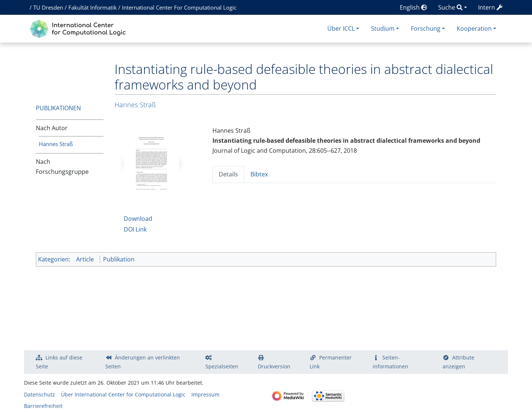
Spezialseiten (222, 366)
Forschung (426, 28)
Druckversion (274, 366)
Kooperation (474, 28)
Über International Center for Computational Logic (123, 394)
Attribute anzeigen (458, 362)
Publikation (119, 259)
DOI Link (135, 229)
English (413, 7)
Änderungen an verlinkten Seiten (143, 362)
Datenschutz (40, 394)
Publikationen (58, 108)
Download (138, 219)
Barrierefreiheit (43, 406)
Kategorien (53, 259)
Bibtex (259, 174)
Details (228, 174)
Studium (383, 28)
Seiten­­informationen (391, 362)
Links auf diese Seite (59, 362)
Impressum (205, 394)
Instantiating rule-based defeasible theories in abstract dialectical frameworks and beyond (346, 141)
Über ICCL (341, 28)
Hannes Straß (56, 144)
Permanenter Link (331, 362)
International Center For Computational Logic (179, 7)
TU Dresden (48, 7)
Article (85, 259)
